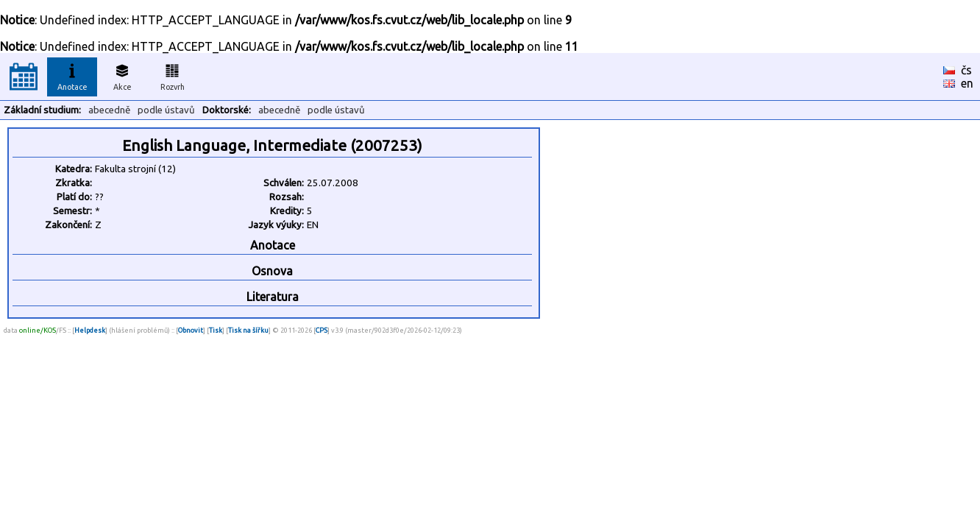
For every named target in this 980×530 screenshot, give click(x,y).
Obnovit (191, 330)
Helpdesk (90, 330)
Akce (122, 75)
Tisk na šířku (248, 330)
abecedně (109, 110)
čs (966, 70)
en (967, 83)
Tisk (216, 330)
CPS (322, 330)
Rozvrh (173, 75)
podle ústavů (166, 110)
